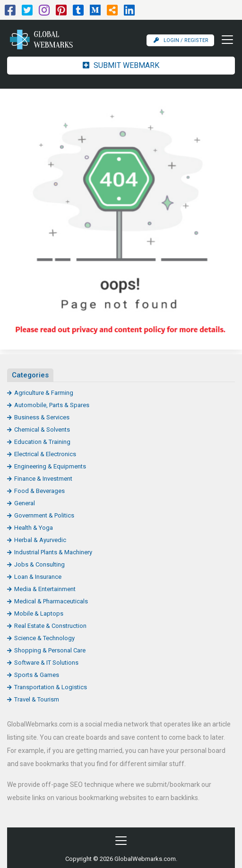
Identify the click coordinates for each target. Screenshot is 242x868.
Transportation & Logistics (51, 687)
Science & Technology (44, 638)
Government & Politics (44, 515)
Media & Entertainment (45, 589)
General (25, 503)
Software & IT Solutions (46, 663)
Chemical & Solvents (42, 430)
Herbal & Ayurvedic (40, 540)
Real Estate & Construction (50, 626)
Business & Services (42, 417)
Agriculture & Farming (44, 393)
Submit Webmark (121, 65)
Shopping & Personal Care (50, 650)
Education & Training (42, 442)
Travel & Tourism (37, 699)
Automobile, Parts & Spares (52, 405)
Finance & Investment (43, 479)
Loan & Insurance (38, 577)
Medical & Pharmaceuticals (51, 601)
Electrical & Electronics (45, 454)
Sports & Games (37, 675)
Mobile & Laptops (39, 613)
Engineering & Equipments (50, 466)
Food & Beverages (39, 491)
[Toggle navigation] (225, 40)
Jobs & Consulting (39, 564)
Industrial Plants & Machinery (53, 552)
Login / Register (181, 40)
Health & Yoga (34, 528)
